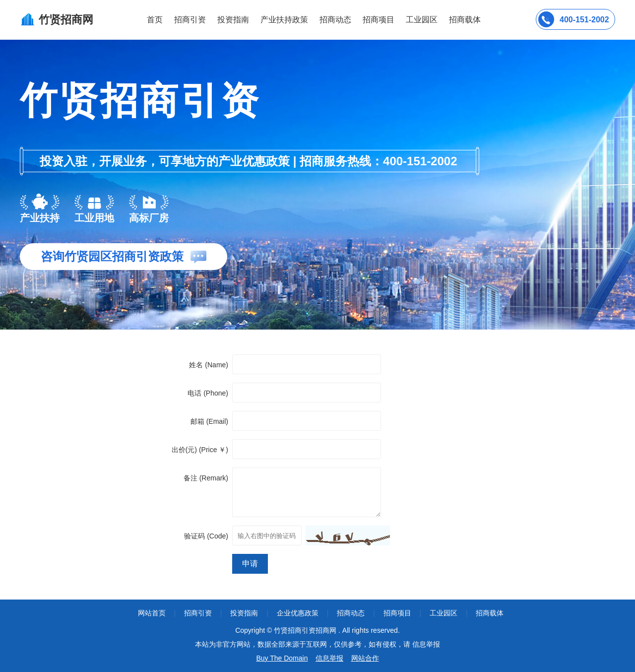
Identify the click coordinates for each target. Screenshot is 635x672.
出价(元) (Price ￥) (200, 450)
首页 (155, 20)
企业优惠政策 (298, 613)
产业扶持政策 (284, 20)
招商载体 (490, 613)
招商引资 (190, 20)
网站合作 (365, 658)
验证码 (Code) (206, 536)
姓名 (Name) (209, 365)
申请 (250, 564)
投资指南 (233, 20)
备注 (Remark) (206, 478)
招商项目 (379, 20)
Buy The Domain (282, 658)
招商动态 (335, 20)
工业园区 (422, 20)
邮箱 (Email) (209, 421)
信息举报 (329, 658)
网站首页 (152, 613)
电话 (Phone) (208, 393)
